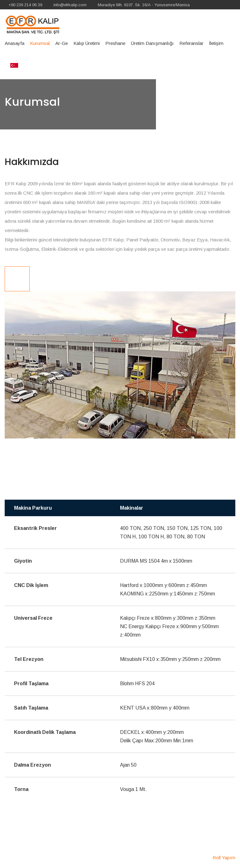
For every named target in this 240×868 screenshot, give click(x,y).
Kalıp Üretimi (87, 43)
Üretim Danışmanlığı (152, 43)
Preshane (115, 43)
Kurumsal (40, 43)
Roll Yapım (224, 858)
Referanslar (191, 43)
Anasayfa (15, 43)
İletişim (216, 43)
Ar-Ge (62, 43)
